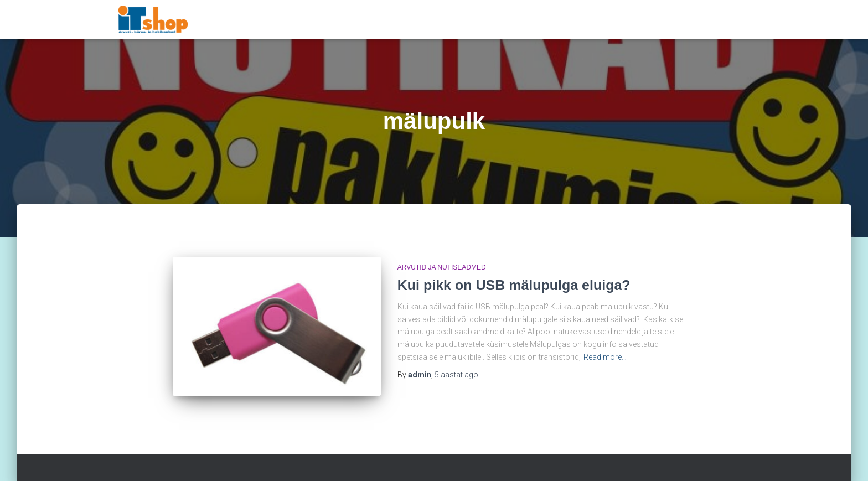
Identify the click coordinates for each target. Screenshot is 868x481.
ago (456, 375)
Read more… (605, 357)
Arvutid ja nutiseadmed (442, 267)
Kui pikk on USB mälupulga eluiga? (514, 285)
